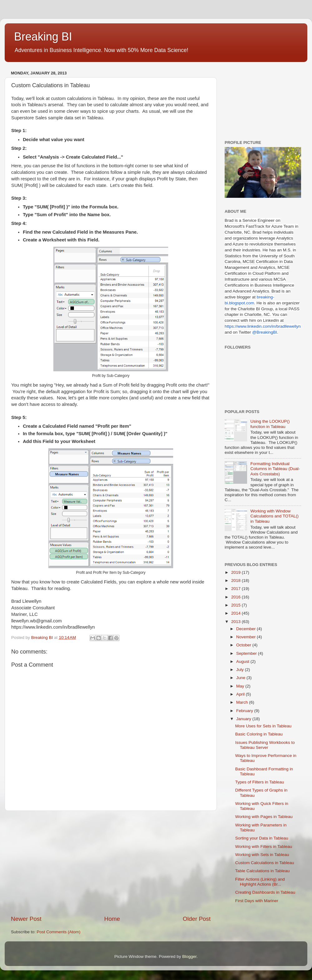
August (243, 661)
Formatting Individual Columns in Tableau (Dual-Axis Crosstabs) (275, 469)
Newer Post (26, 919)
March (243, 702)
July (241, 670)
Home (112, 919)
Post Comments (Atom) (59, 932)
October (244, 645)
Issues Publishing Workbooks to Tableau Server (265, 745)
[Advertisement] (111, 863)
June (241, 678)
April (241, 694)
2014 (236, 613)
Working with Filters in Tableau (264, 847)
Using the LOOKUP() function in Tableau (270, 424)
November (246, 637)
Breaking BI (43, 37)
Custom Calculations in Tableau (265, 863)
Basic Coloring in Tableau (259, 734)
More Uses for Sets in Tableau (263, 726)
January (244, 719)
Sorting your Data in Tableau (262, 838)
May (241, 686)
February (245, 711)
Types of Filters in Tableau (260, 782)
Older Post (197, 919)
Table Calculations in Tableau (263, 871)
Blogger (189, 956)
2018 (236, 580)
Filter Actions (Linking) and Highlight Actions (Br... (260, 882)
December (246, 629)
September (247, 653)
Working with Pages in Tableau (264, 817)
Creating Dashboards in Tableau (265, 892)
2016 (236, 597)
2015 (236, 605)
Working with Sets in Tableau (262, 855)
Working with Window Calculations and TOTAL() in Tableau (274, 516)
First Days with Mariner (257, 901)
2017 (236, 589)
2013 (236, 622)
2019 (236, 572)
